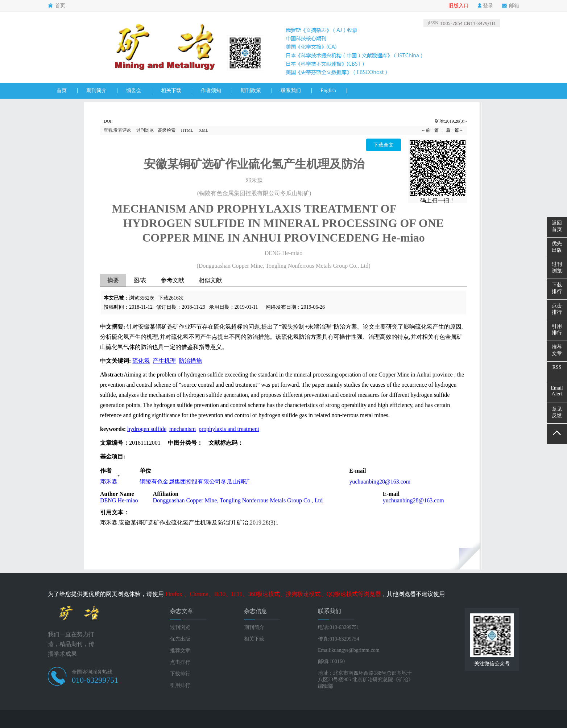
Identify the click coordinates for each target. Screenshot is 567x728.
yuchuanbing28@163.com (380, 482)
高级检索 (167, 130)
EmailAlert (557, 391)
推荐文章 (180, 651)
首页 (57, 6)
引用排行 (180, 685)
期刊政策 (251, 91)
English (328, 91)
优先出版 (180, 639)
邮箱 (510, 6)
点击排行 (180, 662)
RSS (557, 367)
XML (204, 130)
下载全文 (384, 145)
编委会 (134, 91)
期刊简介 (96, 91)
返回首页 (557, 226)
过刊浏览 (145, 130)
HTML (187, 130)
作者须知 (211, 91)
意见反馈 (557, 412)
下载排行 (180, 674)
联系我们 (291, 91)
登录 (485, 6)
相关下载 (171, 91)
